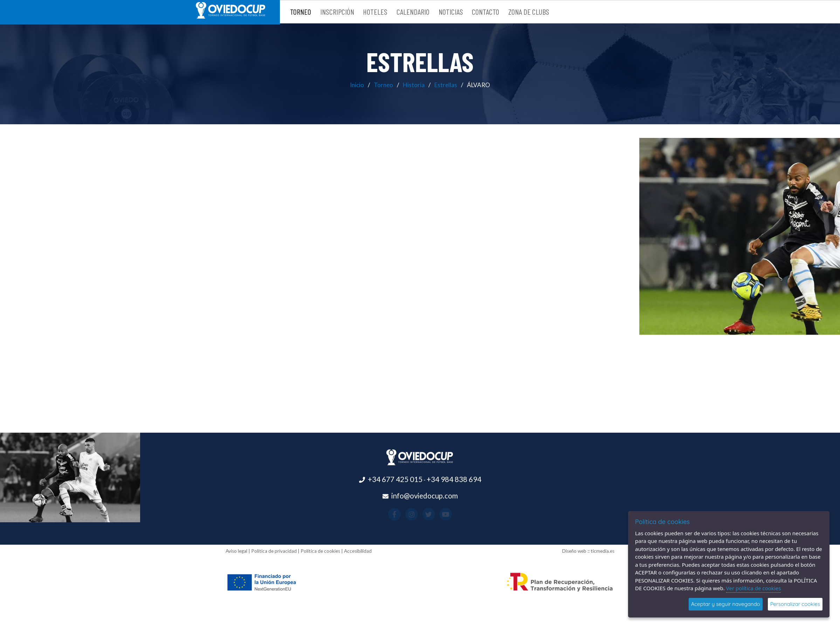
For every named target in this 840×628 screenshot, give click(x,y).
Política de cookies (320, 551)
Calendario (413, 12)
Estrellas (446, 85)
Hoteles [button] (375, 12)
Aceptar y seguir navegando (726, 604)
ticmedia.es (603, 551)
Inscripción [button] (337, 12)
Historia (414, 85)
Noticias (451, 12)
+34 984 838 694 (454, 479)
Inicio (357, 85)
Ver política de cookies (754, 588)
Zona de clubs (529, 12)
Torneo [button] (301, 12)
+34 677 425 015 (395, 479)
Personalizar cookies (795, 604)
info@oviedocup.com (425, 496)
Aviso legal (236, 551)
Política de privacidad (274, 551)
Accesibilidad (358, 551)
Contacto (486, 12)
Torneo (383, 85)
